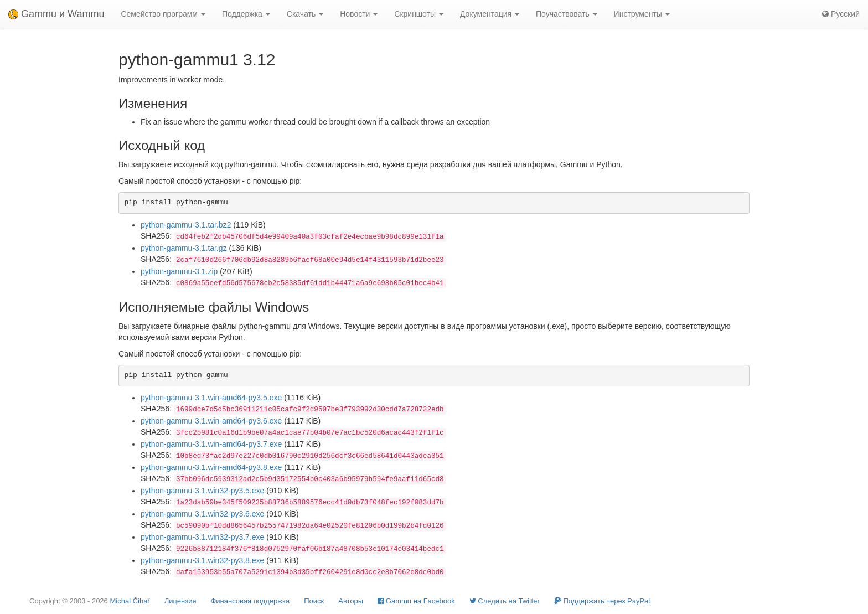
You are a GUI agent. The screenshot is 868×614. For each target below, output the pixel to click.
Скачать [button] (305, 14)
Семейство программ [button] (163, 14)
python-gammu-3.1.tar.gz (184, 248)
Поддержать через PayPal (602, 601)
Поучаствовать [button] (567, 14)
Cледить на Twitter (505, 601)
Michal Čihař (130, 601)
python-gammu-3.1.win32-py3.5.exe (202, 491)
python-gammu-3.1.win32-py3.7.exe (202, 537)
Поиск (314, 601)
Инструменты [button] (642, 14)
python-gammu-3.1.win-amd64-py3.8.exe (211, 467)
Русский (841, 14)
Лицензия (180, 601)
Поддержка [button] (246, 14)
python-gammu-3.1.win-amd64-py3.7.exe (211, 444)
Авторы (351, 601)
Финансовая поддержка (250, 601)
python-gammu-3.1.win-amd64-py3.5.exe (211, 398)
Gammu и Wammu (56, 14)
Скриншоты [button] (419, 14)
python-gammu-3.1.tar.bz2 (186, 225)
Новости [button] (359, 14)
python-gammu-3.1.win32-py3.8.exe (202, 560)
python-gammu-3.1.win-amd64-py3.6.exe (211, 421)
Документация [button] (490, 14)
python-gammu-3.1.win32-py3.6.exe (202, 514)
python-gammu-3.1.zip (179, 271)
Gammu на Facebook (416, 601)
